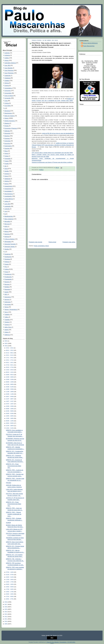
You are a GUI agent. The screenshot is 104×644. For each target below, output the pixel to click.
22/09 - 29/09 (10, 377)
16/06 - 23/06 (10, 406)
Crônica (7, 103)
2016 (6, 607)
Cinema (7, 86)
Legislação (8, 206)
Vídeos (7, 332)
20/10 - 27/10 (10, 367)
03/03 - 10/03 (10, 584)
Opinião (7, 249)
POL (6, 267)
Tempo (7, 307)
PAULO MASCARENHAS (90, 43)
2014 (6, 612)
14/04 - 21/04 (10, 428)
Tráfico (7, 317)
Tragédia (7, 320)
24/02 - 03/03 (10, 587)
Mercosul (7, 224)
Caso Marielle (9, 68)
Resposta (7, 289)
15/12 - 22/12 (10, 348)
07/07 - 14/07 (10, 404)
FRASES (9, 483)
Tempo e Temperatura (11, 310)
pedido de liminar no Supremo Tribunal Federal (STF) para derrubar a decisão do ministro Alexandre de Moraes (53, 145)
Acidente (7, 53)
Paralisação (8, 257)
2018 (6, 602)
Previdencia (8, 274)
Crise (6, 101)
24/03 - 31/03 (10, 577)
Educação (8, 133)
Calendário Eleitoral (10, 63)
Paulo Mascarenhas (89, 46)
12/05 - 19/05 (10, 418)
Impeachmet (8, 189)
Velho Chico (8, 327)
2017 (6, 604)
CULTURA (8, 106)
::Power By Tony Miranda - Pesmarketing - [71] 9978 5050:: (61, 642)
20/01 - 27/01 (10, 599)
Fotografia (8, 159)
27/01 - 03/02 (10, 597)
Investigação (8, 196)
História (7, 181)
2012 (6, 617)
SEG (6, 294)
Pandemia (8, 254)
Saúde (6, 292)
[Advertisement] (43, 226)
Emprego (7, 138)
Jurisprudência (9, 199)
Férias (6, 153)
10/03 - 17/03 (10, 582)
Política (7, 269)
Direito (6, 118)
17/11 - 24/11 (10, 358)
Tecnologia (8, 305)
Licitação (7, 209)
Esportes (7, 148)
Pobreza (7, 262)
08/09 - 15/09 (10, 382)
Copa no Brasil (9, 96)
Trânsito (7, 322)
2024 (6, 341)
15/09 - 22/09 (10, 379)
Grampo (7, 174)
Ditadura (7, 123)
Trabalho (7, 315)
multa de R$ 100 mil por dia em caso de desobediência (58, 133)
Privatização (8, 277)
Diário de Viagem (10, 116)
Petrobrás (7, 259)
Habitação (8, 179)
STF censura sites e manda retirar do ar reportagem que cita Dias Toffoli (52, 153)
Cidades (7, 81)
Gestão (7, 171)
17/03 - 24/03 (10, 580)
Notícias (7, 237)
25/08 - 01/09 (10, 387)
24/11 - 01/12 (10, 355)
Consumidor (8, 93)
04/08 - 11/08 (10, 394)
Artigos (7, 60)
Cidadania (8, 78)
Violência (7, 335)
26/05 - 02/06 (10, 414)
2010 (6, 621)
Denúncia (7, 111)
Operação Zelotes (10, 247)
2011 (6, 619)
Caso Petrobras (9, 70)
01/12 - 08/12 (10, 353)
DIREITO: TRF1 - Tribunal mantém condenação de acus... (14, 514)
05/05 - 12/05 (10, 421)
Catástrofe (8, 76)
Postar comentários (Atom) (41, 246)
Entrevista (8, 141)
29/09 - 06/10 (10, 375)
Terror (6, 312)
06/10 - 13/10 (10, 372)
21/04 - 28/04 (10, 426)
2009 (6, 624)
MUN (6, 227)
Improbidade (8, 191)
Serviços (7, 300)
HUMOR (8, 523)
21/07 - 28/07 (10, 399)
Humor (7, 184)
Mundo (7, 229)
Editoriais (7, 131)
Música (7, 232)
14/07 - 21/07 (10, 401)
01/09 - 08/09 (10, 384)
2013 (6, 614)
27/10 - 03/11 (10, 365)
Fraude (7, 164)
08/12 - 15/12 (10, 350)
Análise (7, 58)
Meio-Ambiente (9, 219)
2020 (6, 343)
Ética (6, 151)
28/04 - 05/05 (10, 423)
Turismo (7, 325)
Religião (7, 287)
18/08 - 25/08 (10, 389)
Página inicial (52, 242)
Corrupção (8, 98)
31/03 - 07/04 (10, 575)
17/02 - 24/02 (10, 589)
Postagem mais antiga (69, 242)
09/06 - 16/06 (10, 409)
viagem (7, 330)
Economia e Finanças (11, 128)
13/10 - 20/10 (10, 370)
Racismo (7, 282)
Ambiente (7, 55)
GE (6, 166)
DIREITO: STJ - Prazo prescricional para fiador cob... (14, 466)
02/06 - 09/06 (10, 411)
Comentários (8, 88)
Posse (6, 272)
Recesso (7, 284)
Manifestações (9, 216)
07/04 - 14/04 (10, 572)
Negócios (7, 234)
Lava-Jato (7, 204)
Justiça (7, 201)
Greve (6, 176)
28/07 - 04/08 (10, 397)
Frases (7, 161)
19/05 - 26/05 (10, 416)
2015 (6, 609)
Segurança (8, 297)
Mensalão (7, 222)
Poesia (7, 264)
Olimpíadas (8, 242)
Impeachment (9, 186)
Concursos (8, 91)
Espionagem (8, 146)
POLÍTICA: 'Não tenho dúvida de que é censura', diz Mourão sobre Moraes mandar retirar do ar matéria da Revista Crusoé (52, 45)
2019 (6, 346)
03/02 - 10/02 (10, 594)
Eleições (7, 136)
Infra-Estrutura (9, 194)
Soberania (8, 302)
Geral (6, 169)
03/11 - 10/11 (10, 363)
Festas (7, 156)
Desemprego (8, 113)
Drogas (7, 126)
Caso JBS (8, 65)
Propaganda (8, 279)
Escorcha (7, 143)
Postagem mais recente (35, 242)
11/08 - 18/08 (10, 392)
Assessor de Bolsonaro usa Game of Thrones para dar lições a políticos (52, 162)
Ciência (7, 83)
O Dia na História (10, 239)
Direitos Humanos (10, 121)
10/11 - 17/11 (10, 360)
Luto (6, 211)
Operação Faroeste (10, 244)
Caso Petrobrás (9, 73)
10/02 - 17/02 (10, 592)
